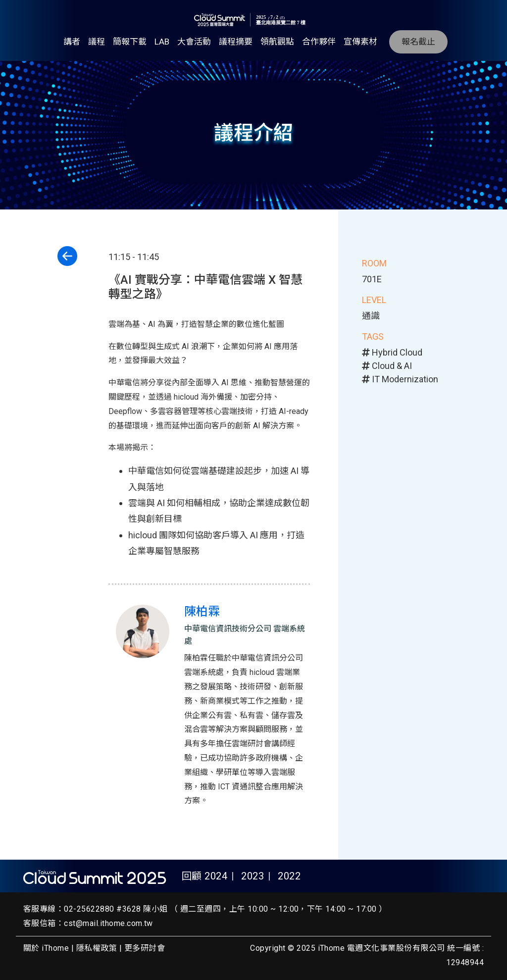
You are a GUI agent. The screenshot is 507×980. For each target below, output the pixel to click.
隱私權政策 (97, 948)
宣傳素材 (360, 42)
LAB (162, 42)
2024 (216, 876)
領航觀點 (277, 42)
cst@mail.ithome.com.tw (108, 923)
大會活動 (194, 42)
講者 (72, 42)
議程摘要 (236, 42)
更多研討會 (145, 948)
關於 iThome (46, 948)
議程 (97, 42)
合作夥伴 (319, 42)
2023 (253, 876)
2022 (289, 876)
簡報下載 (130, 42)
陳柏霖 (202, 612)
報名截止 (418, 42)
